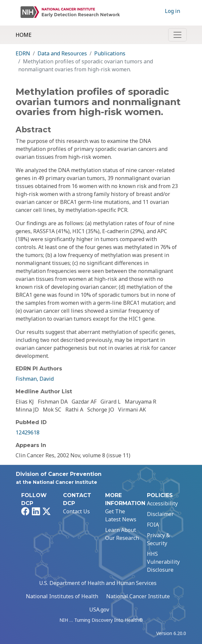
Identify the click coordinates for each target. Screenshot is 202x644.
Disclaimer (160, 514)
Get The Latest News (121, 515)
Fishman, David (35, 379)
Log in (172, 11)
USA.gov (99, 610)
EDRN (23, 53)
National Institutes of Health (62, 596)
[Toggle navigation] (177, 35)
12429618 (28, 432)
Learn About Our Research (122, 534)
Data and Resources (62, 53)
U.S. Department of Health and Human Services (98, 583)
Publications (110, 53)
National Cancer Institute (138, 596)
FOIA (153, 525)
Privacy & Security (158, 539)
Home (24, 35)
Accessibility (162, 503)
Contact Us (76, 511)
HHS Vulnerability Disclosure (163, 562)
